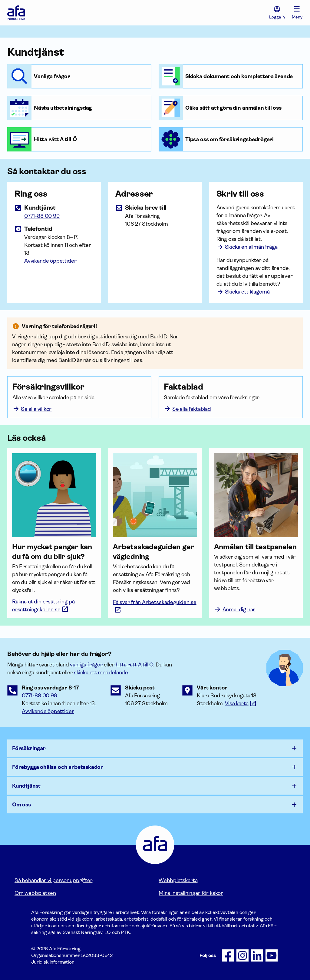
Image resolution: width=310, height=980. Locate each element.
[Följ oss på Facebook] (228, 955)
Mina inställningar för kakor (191, 893)
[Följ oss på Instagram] (242, 955)
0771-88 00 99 (40, 696)
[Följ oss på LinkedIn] (257, 955)
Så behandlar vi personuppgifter (53, 880)
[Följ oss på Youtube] (272, 955)
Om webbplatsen (35, 893)
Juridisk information (53, 962)
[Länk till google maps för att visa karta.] (241, 703)
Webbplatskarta (178, 880)
